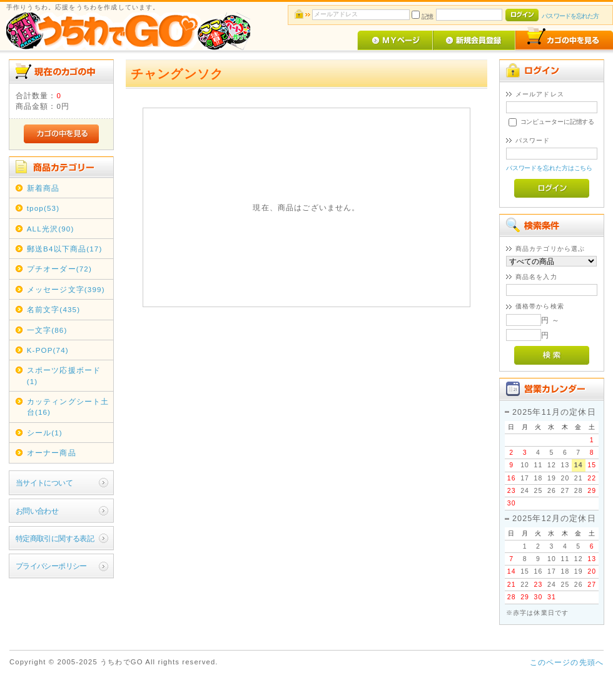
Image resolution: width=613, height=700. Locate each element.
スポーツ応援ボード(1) (64, 375)
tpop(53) (43, 208)
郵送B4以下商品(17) (65, 249)
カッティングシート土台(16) (68, 407)
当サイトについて (44, 483)
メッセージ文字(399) (66, 289)
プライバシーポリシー (51, 566)
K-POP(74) (48, 350)
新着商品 (43, 188)
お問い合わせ (37, 511)
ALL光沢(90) (51, 229)
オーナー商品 (52, 453)
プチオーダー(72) (59, 269)
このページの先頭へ (567, 662)
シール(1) (45, 433)
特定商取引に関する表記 (55, 538)
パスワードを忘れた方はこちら (550, 168)
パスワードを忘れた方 (570, 16)
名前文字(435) (54, 309)
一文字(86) (47, 330)
